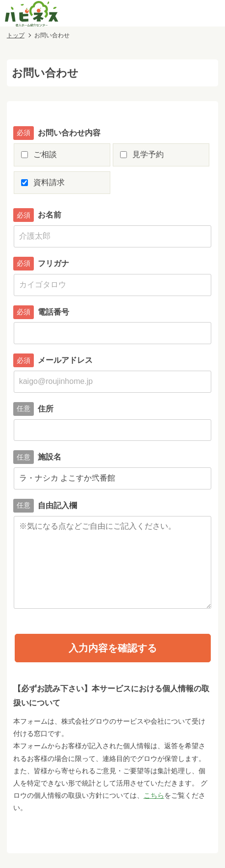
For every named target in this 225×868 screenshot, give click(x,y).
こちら (154, 795)
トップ (16, 35)
